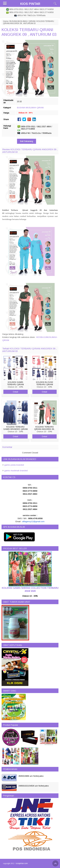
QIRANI (32, 21)
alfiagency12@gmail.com (33, 521)
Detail (15, 392)
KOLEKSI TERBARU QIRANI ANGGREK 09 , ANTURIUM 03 (29, 32)
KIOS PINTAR (30, 4)
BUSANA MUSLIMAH (19, 21)
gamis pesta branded (14, 465)
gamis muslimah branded (16, 471)
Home (6, 21)
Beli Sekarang (27, 141)
